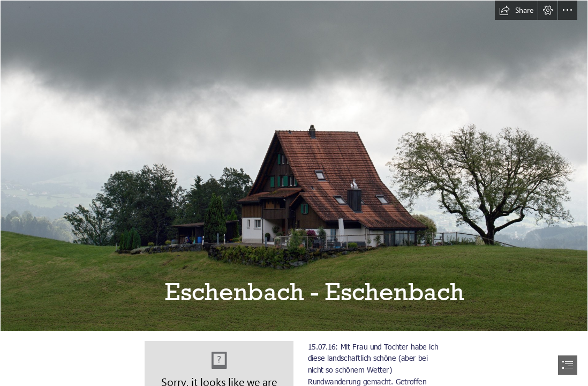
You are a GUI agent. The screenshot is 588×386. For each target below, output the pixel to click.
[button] (516, 10)
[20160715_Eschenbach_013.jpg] (294, 166)
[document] (294, 193)
